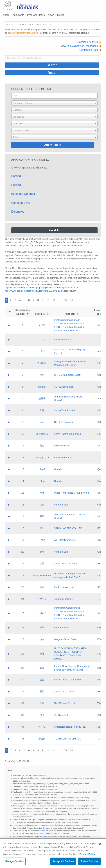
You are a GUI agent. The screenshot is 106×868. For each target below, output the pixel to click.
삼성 (42, 528)
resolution (72, 820)
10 (48, 300)
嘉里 (42, 680)
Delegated (18, 212)
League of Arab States (66, 639)
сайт (42, 422)
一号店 (42, 540)
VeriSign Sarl (61, 505)
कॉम (42, 628)
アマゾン (42, 599)
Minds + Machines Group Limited (71, 493)
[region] (53, 853)
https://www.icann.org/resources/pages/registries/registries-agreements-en (41, 288)
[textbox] (54, 103)
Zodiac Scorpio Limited (66, 564)
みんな (42, 727)
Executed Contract (23, 194)
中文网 (42, 739)
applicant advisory (30, 262)
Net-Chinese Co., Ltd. (65, 703)
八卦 (42, 564)
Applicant (70, 314)
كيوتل (42, 469)
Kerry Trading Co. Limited (67, 434)
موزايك (42, 481)
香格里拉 (42, 363)
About (6, 15)
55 (65, 300)
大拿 (42, 505)
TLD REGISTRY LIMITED (68, 739)
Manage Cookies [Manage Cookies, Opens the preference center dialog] (14, 861)
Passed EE (18, 185)
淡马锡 (42, 398)
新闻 (42, 668)
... (60, 300)
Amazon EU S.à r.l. (64, 340)
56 (72, 300)
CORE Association (64, 387)
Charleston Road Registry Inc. (70, 727)
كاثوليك (42, 613)
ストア (42, 340)
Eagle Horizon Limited (66, 587)
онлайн (42, 387)
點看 (42, 552)
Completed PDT (22, 203)
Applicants (18, 15)
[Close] (100, 844)
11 (54, 300)
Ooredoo (59, 469)
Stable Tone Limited (64, 410)
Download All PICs (89, 42)
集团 (42, 587)
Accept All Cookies (63, 861)
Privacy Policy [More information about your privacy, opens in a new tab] (87, 854)
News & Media (56, 15)
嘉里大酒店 (42, 434)
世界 (42, 410)
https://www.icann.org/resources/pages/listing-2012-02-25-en (34, 291)
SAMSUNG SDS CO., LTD (68, 528)
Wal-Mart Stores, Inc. (65, 540)
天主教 (42, 325)
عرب (42, 639)
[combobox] (54, 96)
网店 (42, 516)
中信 (42, 375)
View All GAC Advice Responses (81, 46)
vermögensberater (42, 575)
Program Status (36, 15)
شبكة (42, 351)
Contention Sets (90, 50)
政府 (42, 703)
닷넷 (42, 715)
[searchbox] (54, 96)
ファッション (42, 457)
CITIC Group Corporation (67, 375)
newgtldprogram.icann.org (23, 33)
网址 (42, 493)
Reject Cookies (90, 861)
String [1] (40, 314)
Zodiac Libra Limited (65, 692)
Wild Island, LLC (63, 446)
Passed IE (18, 176)
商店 (42, 446)
